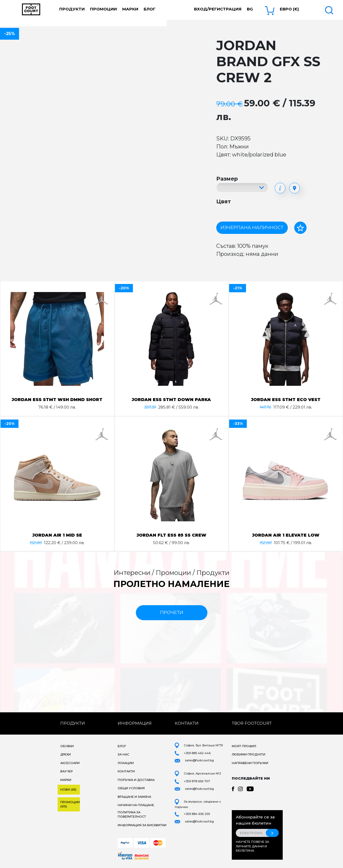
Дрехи (66, 754)
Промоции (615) (70, 804)
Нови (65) (68, 790)
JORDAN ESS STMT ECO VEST (286, 400)
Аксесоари (70, 763)
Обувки (67, 746)
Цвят (224, 201)
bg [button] (250, 9)
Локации (126, 763)
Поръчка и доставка (136, 780)
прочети (172, 612)
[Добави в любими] (300, 228)
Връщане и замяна (134, 797)
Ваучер (66, 771)
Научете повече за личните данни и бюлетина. (252, 846)
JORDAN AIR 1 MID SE (57, 535)
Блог (150, 9)
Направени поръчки (250, 763)
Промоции (103, 9)
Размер (227, 179)
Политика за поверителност (132, 815)
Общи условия (131, 788)
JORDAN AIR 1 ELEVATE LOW (286, 535)
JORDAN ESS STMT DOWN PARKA (171, 400)
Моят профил (244, 746)
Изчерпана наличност (252, 227)
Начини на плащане (136, 805)
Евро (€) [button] (289, 9)
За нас (123, 754)
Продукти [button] (72, 9)
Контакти (126, 771)
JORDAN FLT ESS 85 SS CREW (171, 535)
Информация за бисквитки (142, 825)
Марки (130, 9)
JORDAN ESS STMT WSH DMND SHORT (57, 400)
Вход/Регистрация (218, 9)
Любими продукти (249, 754)
